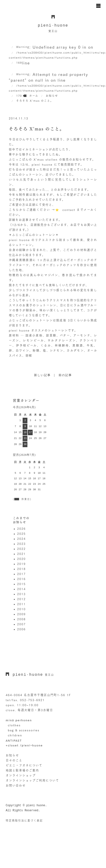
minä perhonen (19, 720)
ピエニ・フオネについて (24, 765)
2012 (21, 599)
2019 (21, 564)
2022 (21, 549)
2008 (21, 619)
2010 (21, 609)
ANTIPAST (14, 741)
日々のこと (14, 760)
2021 (21, 554)
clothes (14, 725)
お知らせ (12, 755)
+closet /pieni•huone (24, 745)
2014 (21, 589)
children (15, 735)
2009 (21, 614)
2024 (21, 539)
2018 (21, 569)
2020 (21, 559)
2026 (21, 529)
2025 (21, 534)
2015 (21, 584)
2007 (21, 624)
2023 (21, 544)
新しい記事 (42, 375)
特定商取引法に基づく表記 (24, 820)
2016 (21, 579)
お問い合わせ (16, 785)
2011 (21, 604)
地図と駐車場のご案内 (22, 770)
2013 (21, 594)
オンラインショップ (21, 775)
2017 (21, 574)
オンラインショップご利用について (32, 780)
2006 (21, 629)
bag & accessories (24, 730)
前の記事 (65, 375)
